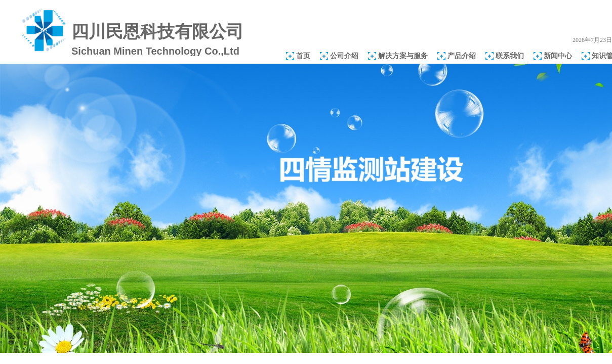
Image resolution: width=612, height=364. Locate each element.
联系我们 (510, 56)
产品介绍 (462, 56)
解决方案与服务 (403, 56)
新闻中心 (558, 56)
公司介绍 (344, 56)
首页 (303, 56)
